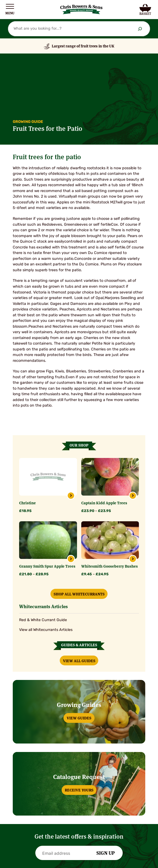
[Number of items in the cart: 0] (145, 10)
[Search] (140, 29)
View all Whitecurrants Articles (46, 630)
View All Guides (79, 661)
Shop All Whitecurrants (79, 594)
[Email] (68, 854)
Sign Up (106, 853)
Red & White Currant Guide (43, 620)
